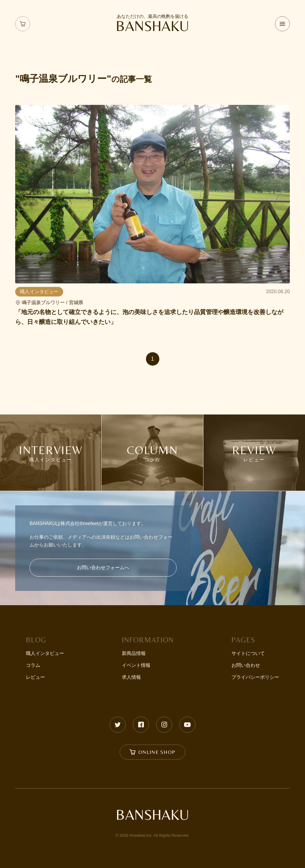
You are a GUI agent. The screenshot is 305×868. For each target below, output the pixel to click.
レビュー (35, 677)
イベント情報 (136, 665)
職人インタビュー (45, 653)
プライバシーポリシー (255, 677)
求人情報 (131, 677)
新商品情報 (134, 653)
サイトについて (248, 653)
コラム (33, 665)
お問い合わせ (246, 665)
